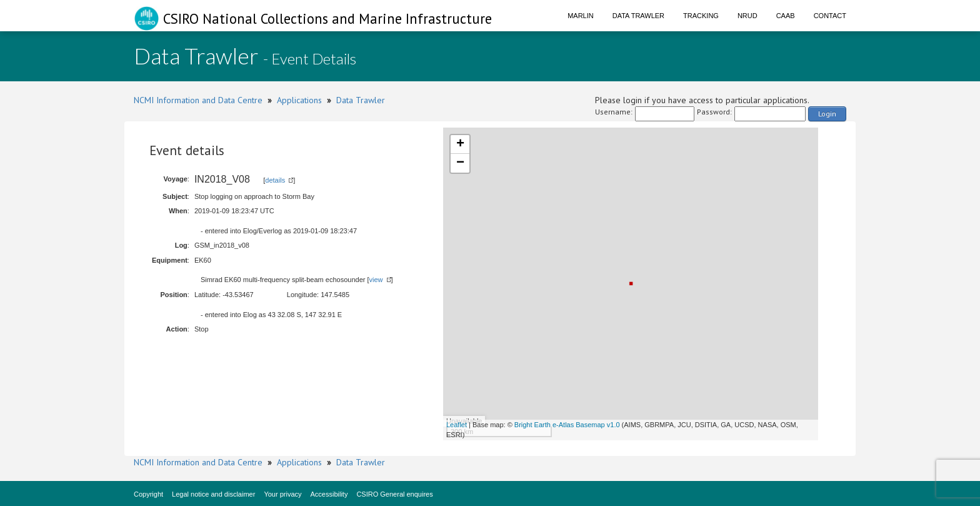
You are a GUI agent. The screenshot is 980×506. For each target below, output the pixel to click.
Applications (299, 100)
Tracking (701, 16)
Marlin (581, 16)
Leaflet (457, 425)
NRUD (747, 16)
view (376, 280)
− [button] (460, 163)
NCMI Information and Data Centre (198, 100)
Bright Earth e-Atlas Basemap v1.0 (567, 425)
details (275, 180)
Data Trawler (638, 16)
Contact (830, 16)
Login (827, 114)
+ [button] (460, 144)
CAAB (786, 16)
